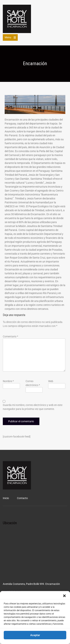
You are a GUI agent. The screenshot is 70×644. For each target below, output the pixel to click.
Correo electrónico (33, 383)
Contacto (22, 498)
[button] (64, 596)
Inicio (6, 498)
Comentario (10, 336)
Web (51, 381)
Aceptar (35, 635)
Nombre (8, 381)
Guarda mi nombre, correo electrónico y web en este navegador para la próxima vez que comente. (33, 407)
